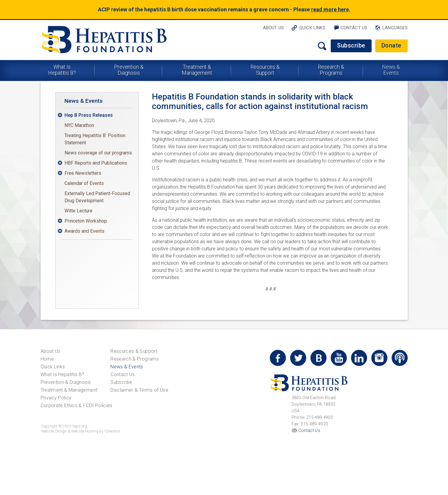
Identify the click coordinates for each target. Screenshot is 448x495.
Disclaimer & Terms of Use (139, 390)
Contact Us (354, 28)
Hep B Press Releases (89, 115)
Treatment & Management (197, 70)
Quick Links (312, 28)
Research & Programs (331, 70)
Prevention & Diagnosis (129, 70)
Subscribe (351, 45)
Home (47, 359)
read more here (330, 9)
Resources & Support (265, 70)
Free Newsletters (83, 173)
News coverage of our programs (98, 153)
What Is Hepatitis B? (62, 70)
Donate (391, 45)
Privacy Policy (56, 398)
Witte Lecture (78, 211)
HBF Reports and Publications (96, 163)
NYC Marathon (79, 125)
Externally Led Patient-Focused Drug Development (97, 197)
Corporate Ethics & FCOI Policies (77, 406)
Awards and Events (84, 231)
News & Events (391, 70)
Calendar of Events (84, 183)
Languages (395, 28)
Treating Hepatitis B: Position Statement (95, 139)
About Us (273, 28)
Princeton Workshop (86, 221)
